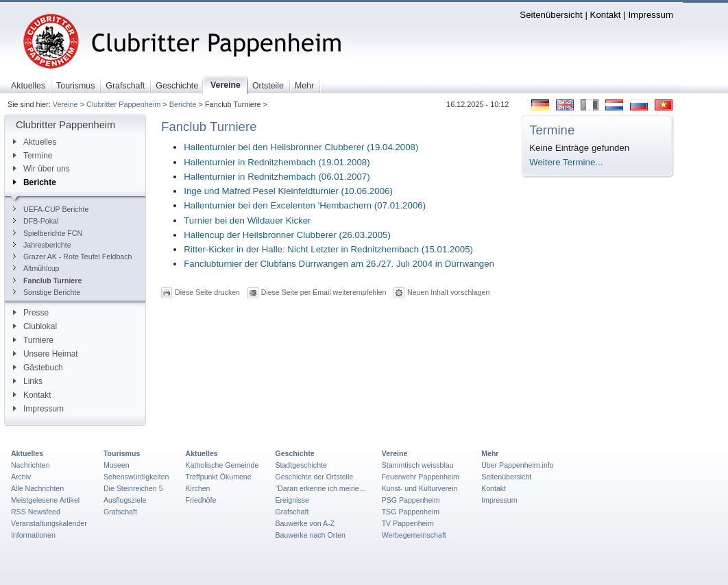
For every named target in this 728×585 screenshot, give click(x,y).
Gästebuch (38, 368)
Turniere (33, 340)
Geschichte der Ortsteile (314, 477)
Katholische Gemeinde (222, 465)
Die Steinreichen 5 (133, 488)
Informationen (33, 535)
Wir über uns (41, 169)
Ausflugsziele (125, 500)
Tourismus (122, 453)
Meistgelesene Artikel (45, 500)
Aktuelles (35, 142)
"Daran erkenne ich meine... (320, 488)
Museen (117, 465)
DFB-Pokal (36, 221)
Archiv (21, 477)
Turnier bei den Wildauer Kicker (247, 220)
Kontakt (606, 15)
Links (28, 381)
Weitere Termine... (566, 162)
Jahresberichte (42, 245)
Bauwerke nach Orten (310, 535)
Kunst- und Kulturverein (420, 488)
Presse (31, 313)
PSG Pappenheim (411, 500)
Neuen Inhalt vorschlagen (448, 292)
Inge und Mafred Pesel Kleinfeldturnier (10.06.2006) (288, 191)
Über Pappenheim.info (518, 465)
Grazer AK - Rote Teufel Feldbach (72, 256)
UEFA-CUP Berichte (51, 209)
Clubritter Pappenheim (123, 104)
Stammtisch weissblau (418, 465)
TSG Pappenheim (411, 512)
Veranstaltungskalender (49, 523)
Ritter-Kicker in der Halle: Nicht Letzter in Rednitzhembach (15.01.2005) (328, 249)
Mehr (490, 453)
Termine (33, 156)
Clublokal (35, 326)
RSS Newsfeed (36, 512)
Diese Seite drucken (207, 292)
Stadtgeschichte (301, 465)
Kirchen (198, 488)
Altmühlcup (36, 268)
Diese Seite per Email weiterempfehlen (324, 292)
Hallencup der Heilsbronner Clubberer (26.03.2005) (287, 235)
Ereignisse (292, 500)
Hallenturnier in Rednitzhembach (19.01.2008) (277, 162)
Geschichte (294, 453)
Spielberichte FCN (48, 233)
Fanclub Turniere (47, 280)
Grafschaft (120, 512)
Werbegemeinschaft (414, 535)
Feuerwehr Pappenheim (421, 477)
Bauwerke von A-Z (305, 523)
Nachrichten (31, 465)
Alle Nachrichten (37, 488)
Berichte (183, 104)
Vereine (65, 104)
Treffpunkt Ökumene (219, 477)
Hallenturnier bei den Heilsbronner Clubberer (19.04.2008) (301, 147)
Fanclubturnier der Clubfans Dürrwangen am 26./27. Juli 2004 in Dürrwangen (339, 264)
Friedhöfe (201, 500)
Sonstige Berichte (47, 292)
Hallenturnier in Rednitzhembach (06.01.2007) (277, 177)
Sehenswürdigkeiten (136, 477)
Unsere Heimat (46, 354)
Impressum (651, 15)
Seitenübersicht (551, 15)
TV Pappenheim (408, 523)
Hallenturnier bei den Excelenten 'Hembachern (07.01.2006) (305, 205)
